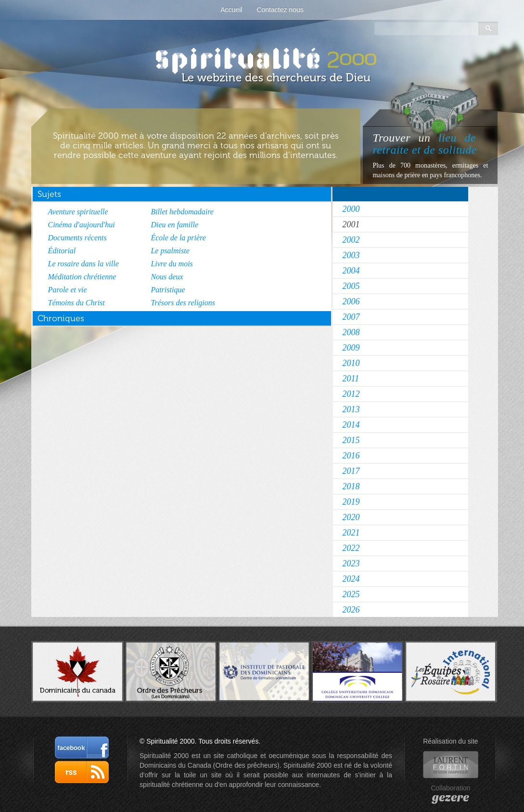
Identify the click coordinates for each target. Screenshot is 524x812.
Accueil (231, 10)
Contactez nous (280, 10)
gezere (451, 798)
